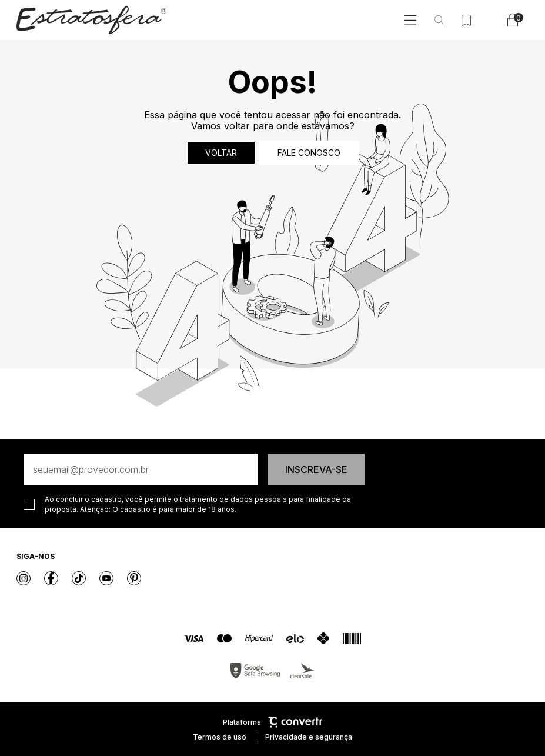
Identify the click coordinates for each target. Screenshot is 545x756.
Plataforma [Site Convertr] (272, 722)
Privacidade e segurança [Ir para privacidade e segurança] (309, 737)
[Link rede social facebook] (51, 578)
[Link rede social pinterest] (134, 578)
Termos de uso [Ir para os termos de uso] (220, 737)
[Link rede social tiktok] (79, 578)
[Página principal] (91, 20)
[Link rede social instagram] (24, 578)
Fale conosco (309, 153)
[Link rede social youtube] (106, 578)
